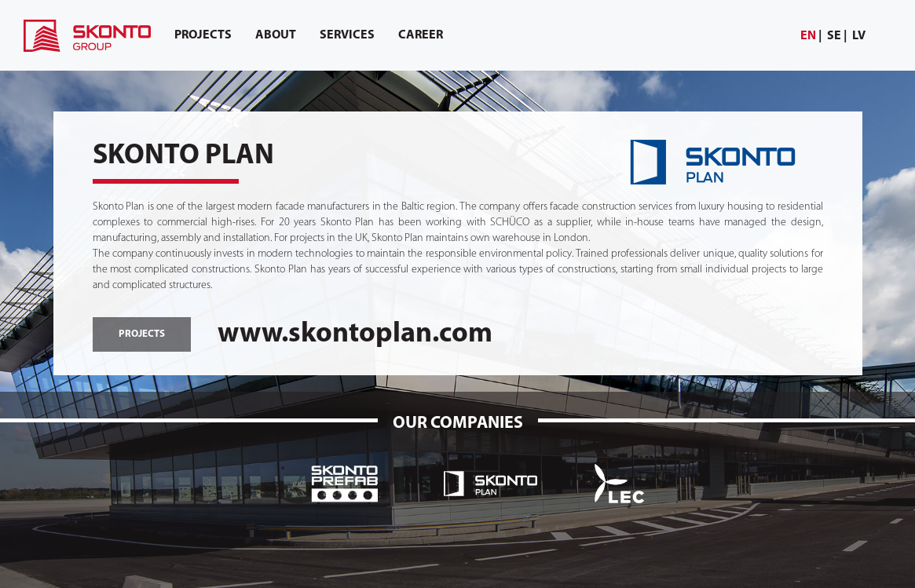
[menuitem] (811, 37)
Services (347, 35)
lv (859, 36)
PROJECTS (142, 334)
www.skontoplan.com (355, 334)
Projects (203, 35)
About (276, 35)
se (834, 36)
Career (421, 35)
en (808, 36)
